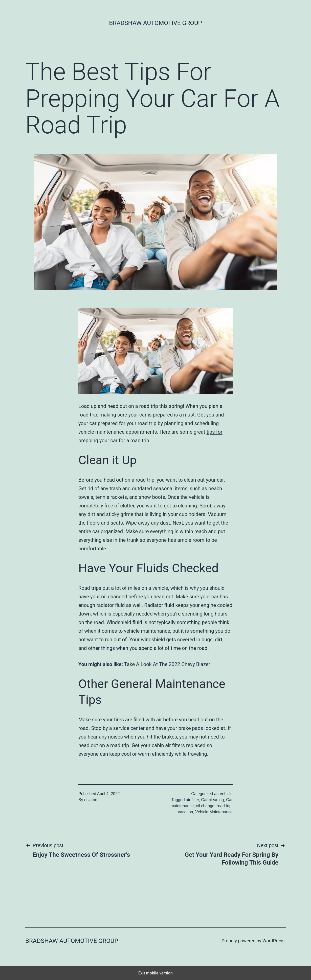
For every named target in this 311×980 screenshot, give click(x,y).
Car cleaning (213, 800)
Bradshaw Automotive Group (155, 23)
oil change (205, 806)
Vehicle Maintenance (214, 812)
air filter (192, 800)
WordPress (273, 941)
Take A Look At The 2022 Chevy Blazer (167, 664)
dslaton (91, 800)
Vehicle (226, 794)
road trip (224, 806)
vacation (186, 812)
